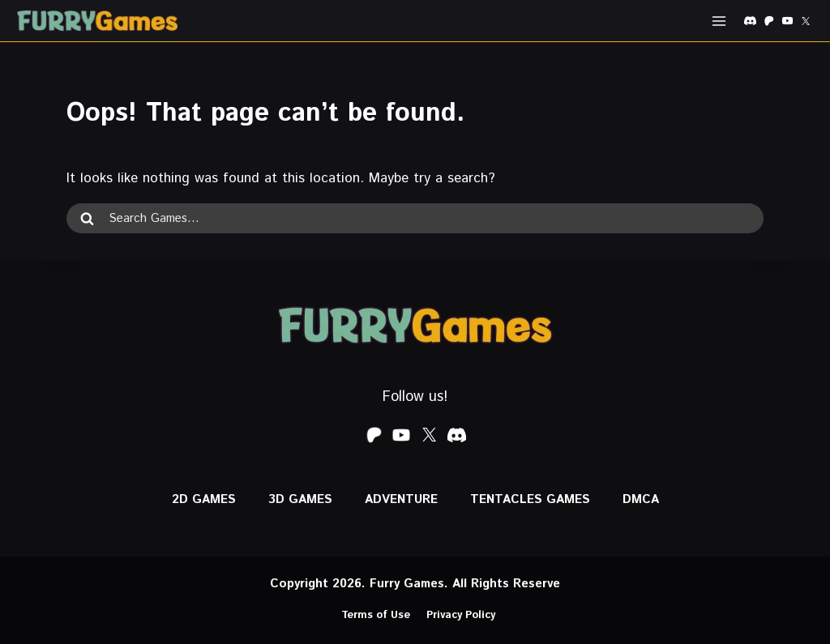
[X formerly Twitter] (806, 21)
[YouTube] (787, 21)
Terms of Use (376, 615)
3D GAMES (300, 499)
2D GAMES (204, 499)
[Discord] (750, 21)
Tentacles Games (530, 499)
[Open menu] (719, 21)
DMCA (641, 499)
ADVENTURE (401, 499)
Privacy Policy (461, 615)
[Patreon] (768, 21)
